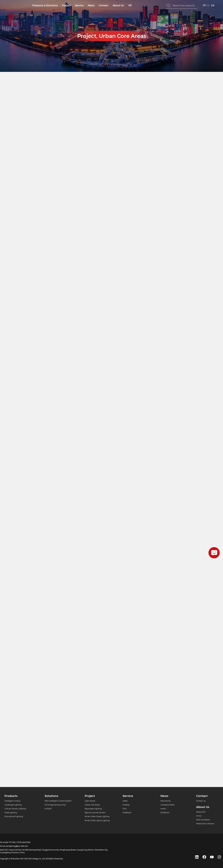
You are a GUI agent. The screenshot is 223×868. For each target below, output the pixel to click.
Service (79, 5)
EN (213, 5)
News (91, 5)
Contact (104, 5)
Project (66, 5)
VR (130, 5)
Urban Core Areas (122, 36)
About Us (118, 5)
